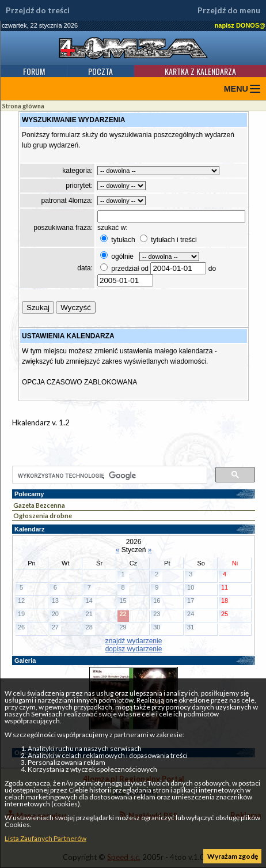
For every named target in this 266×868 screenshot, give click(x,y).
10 (191, 587)
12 (21, 601)
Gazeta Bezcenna (39, 505)
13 (55, 601)
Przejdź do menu (229, 10)
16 (157, 601)
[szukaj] (109, 475)
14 (89, 601)
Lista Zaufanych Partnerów (45, 838)
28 (89, 627)
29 (123, 627)
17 (191, 601)
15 (123, 601)
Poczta (100, 71)
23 (157, 614)
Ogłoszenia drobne (43, 516)
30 (157, 627)
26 (21, 627)
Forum (34, 71)
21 (89, 614)
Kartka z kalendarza (200, 71)
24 (191, 614)
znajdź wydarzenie (134, 641)
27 (55, 627)
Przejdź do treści (38, 10)
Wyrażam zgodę (233, 856)
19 (21, 614)
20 (55, 614)
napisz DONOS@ (240, 25)
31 (191, 627)
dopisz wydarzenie (134, 649)
